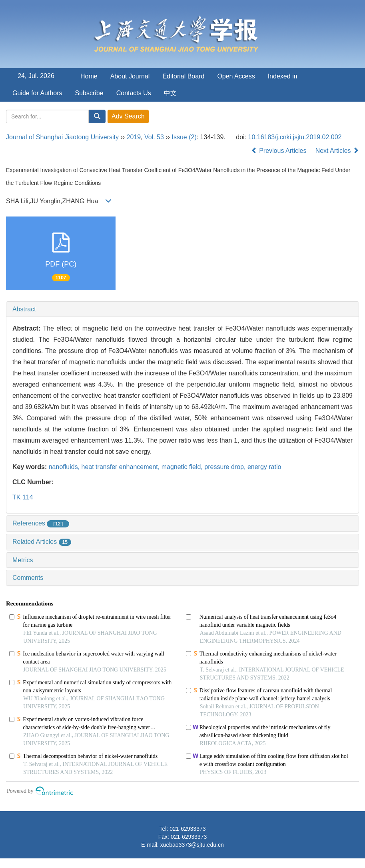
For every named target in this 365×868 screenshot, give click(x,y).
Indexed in (283, 76)
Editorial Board (183, 76)
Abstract (24, 309)
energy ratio (264, 467)
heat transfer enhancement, (122, 467)
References (41, 523)
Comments (28, 578)
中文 (170, 93)
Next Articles (337, 151)
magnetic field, (183, 467)
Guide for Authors (37, 93)
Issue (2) (184, 137)
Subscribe (89, 93)
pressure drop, (226, 467)
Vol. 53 (154, 137)
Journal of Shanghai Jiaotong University (62, 137)
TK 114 (23, 497)
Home (89, 76)
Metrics (23, 560)
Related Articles (42, 542)
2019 (134, 137)
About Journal (130, 76)
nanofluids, (65, 467)
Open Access (236, 76)
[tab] (182, 309)
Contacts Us (134, 93)
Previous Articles (280, 151)
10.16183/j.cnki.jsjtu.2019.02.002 (295, 137)
